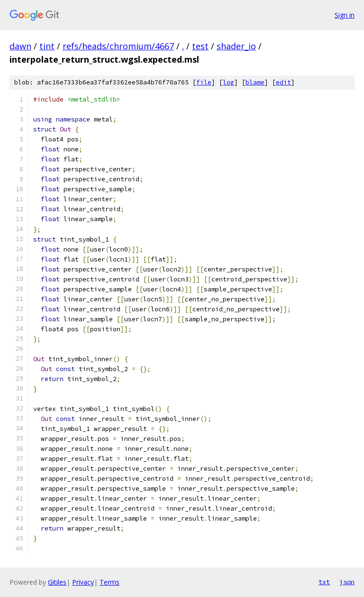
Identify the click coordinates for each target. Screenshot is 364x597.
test (200, 46)
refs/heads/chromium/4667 (118, 46)
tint (47, 46)
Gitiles (57, 582)
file (204, 82)
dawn (20, 46)
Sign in (345, 15)
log (228, 82)
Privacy (83, 582)
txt (324, 582)
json (347, 582)
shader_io (236, 46)
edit (283, 82)
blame (255, 82)
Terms (109, 582)
